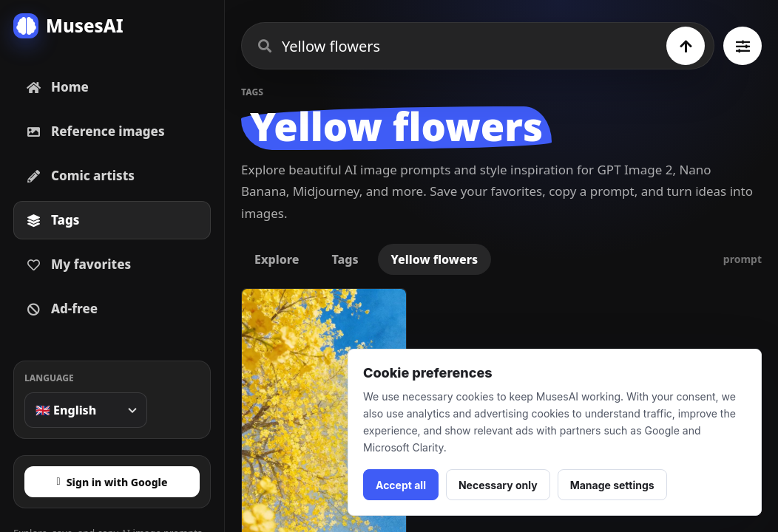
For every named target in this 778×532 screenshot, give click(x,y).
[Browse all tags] (743, 46)
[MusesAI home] (112, 26)
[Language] (86, 410)
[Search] (686, 46)
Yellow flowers (435, 259)
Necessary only (498, 485)
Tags (345, 259)
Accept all (401, 485)
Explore (277, 259)
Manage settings (612, 485)
